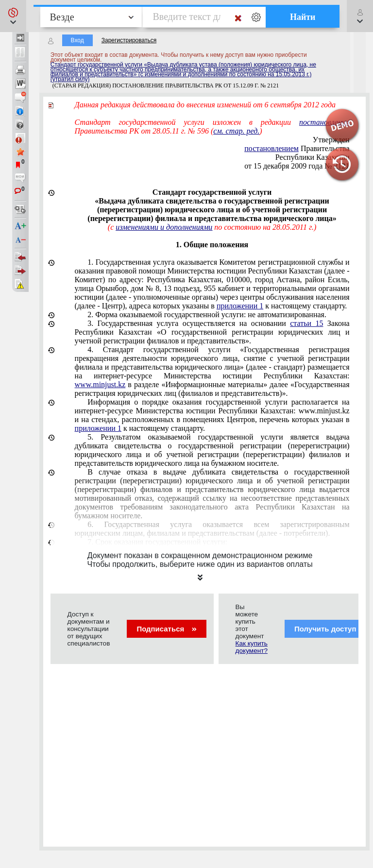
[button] (13, 16)
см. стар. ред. (236, 131)
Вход (77, 40)
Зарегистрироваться (129, 40)
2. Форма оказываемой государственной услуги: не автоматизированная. (207, 315)
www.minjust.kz (100, 384)
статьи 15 (306, 323)
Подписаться (166, 629)
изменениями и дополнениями (164, 227)
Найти (303, 17)
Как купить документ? (252, 647)
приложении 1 (240, 306)
